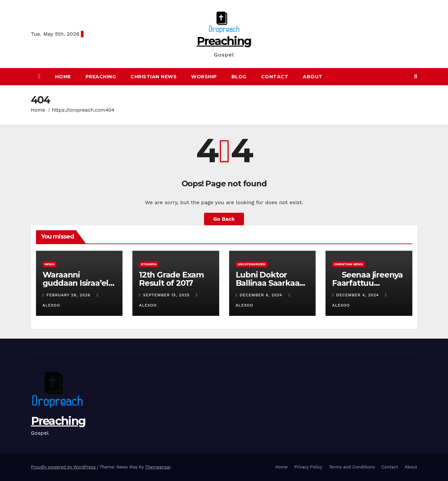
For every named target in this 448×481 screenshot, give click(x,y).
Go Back (224, 219)
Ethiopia (149, 264)
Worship (204, 77)
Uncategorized (252, 264)
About (313, 77)
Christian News (154, 77)
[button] (416, 76)
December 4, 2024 (358, 295)
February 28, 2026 (69, 295)
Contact (275, 77)
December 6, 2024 (262, 295)
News (50, 264)
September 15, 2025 (167, 295)
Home (63, 77)
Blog (239, 77)
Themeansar (158, 467)
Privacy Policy (308, 467)
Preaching (224, 41)
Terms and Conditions (352, 467)
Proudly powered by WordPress (64, 467)
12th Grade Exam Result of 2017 (171, 279)
